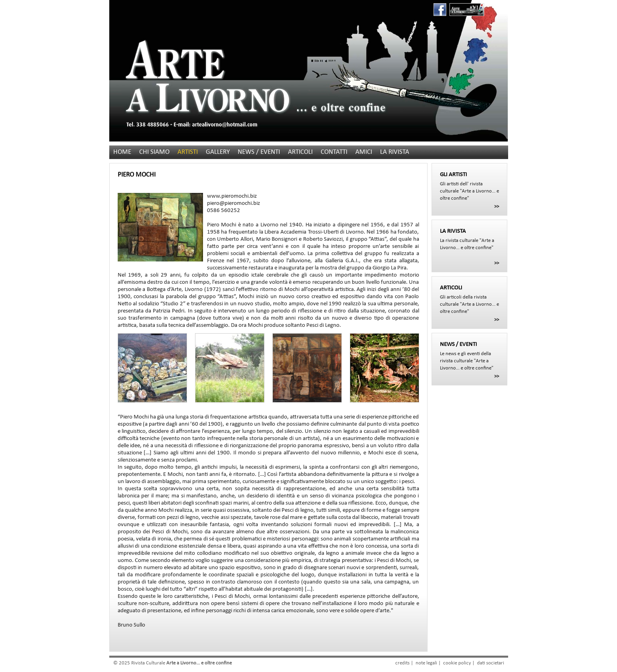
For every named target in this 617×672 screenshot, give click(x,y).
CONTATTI (334, 152)
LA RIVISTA (395, 152)
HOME (122, 152)
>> (497, 207)
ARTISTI (188, 152)
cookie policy (457, 663)
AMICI (364, 152)
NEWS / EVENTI (259, 152)
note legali (426, 663)
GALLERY (218, 152)
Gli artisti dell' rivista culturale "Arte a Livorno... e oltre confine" (469, 186)
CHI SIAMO (154, 152)
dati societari (491, 663)
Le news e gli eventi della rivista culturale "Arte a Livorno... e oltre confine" (469, 356)
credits (402, 663)
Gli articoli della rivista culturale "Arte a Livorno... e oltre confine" (469, 299)
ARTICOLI (300, 152)
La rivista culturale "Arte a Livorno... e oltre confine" (469, 239)
